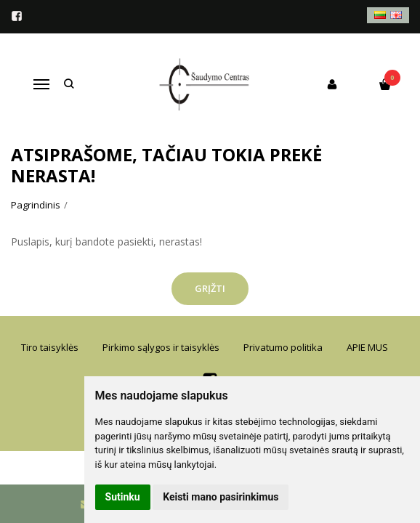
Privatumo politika (283, 347)
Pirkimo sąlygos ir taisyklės (161, 347)
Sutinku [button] (123, 497)
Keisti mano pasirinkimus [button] (221, 497)
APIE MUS (367, 347)
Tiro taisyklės (50, 347)
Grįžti (210, 288)
